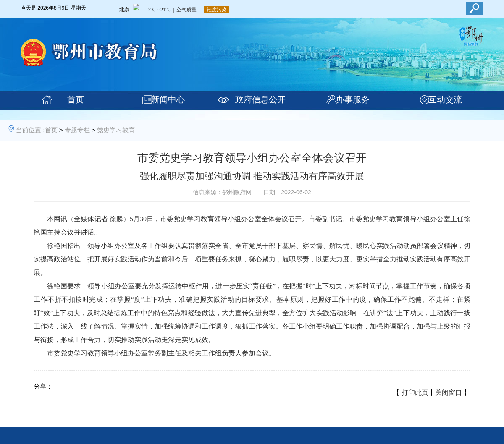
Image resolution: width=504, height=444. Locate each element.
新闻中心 (168, 99)
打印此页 (415, 393)
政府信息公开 (260, 99)
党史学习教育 (116, 130)
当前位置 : (30, 130)
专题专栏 (77, 130)
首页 (76, 99)
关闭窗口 (449, 393)
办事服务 (353, 99)
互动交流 (445, 99)
